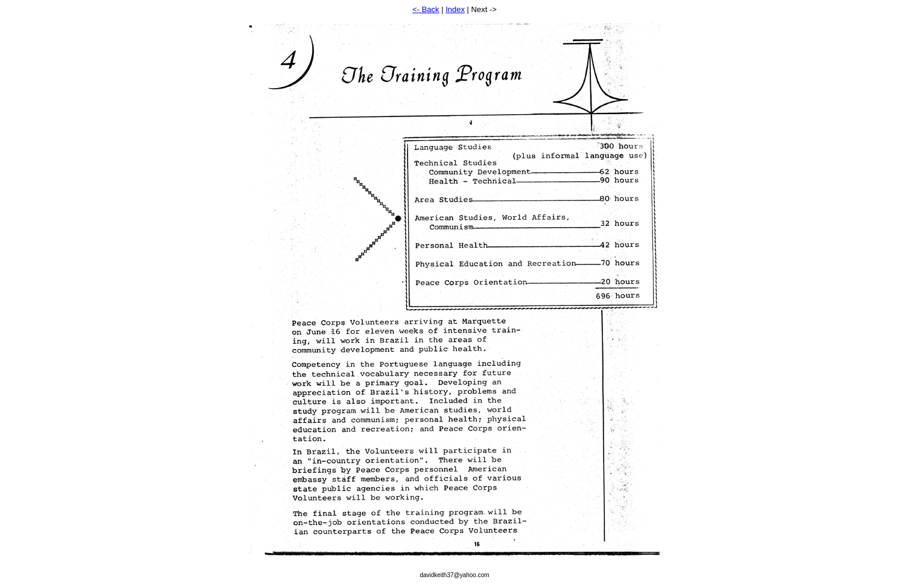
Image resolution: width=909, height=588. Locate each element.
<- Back (426, 9)
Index (455, 9)
